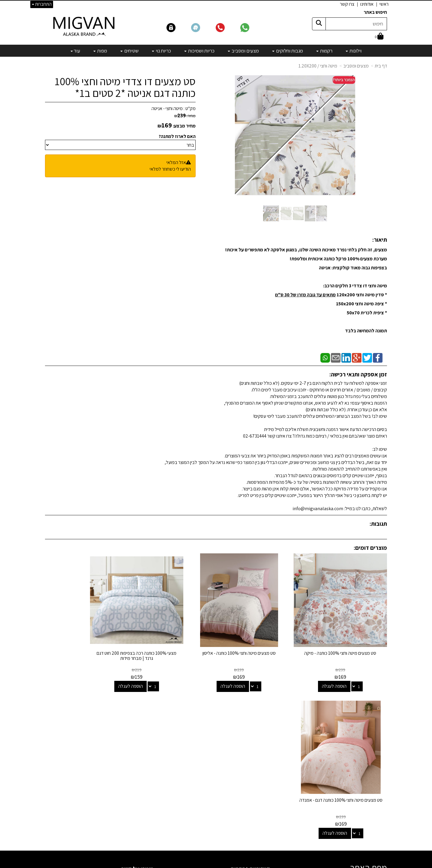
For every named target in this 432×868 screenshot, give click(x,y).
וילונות (265, 719)
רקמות (264, 727)
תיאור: (380, 240)
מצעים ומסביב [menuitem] (243, 51)
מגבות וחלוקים (257, 736)
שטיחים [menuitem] (129, 51)
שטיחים (263, 768)
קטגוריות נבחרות (250, 707)
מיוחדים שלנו (259, 784)
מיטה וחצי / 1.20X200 (318, 66)
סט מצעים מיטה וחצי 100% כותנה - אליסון (260, 641)
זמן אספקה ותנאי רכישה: (358, 374)
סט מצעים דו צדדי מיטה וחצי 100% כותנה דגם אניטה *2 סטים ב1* (125, 87)
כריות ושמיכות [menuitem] (199, 51)
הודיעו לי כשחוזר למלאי (170, 169)
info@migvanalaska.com (116, 744)
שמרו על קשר (137, 707)
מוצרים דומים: (370, 548)
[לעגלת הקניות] (379, 37)
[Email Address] (265, 803)
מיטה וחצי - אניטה (167, 108)
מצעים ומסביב (356, 66)
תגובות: (378, 524)
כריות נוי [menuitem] (161, 51)
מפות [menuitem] (100, 51)
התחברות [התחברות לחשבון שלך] (42, 4)
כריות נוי (263, 760)
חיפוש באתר (375, 12)
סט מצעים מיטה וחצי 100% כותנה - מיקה (348, 641)
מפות (265, 776)
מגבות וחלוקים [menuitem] (288, 51)
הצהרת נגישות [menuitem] (375, 745)
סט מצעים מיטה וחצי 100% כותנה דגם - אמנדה (84, 641)
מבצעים (263, 793)
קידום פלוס (209, 864)
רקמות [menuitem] (324, 51)
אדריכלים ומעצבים (135, 841)
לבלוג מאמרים (139, 825)
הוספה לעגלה (341, 671)
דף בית (381, 66)
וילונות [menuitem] (354, 51)
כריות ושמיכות (258, 752)
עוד (75, 51)
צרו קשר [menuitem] (347, 4)
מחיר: (185, 116)
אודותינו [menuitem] (367, 4)
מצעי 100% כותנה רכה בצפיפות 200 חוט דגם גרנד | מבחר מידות (172, 641)
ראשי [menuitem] (384, 4)
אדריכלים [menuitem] (379, 738)
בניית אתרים (193, 864)
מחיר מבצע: (184, 126)
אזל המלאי (176, 162)
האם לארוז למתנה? (177, 136)
